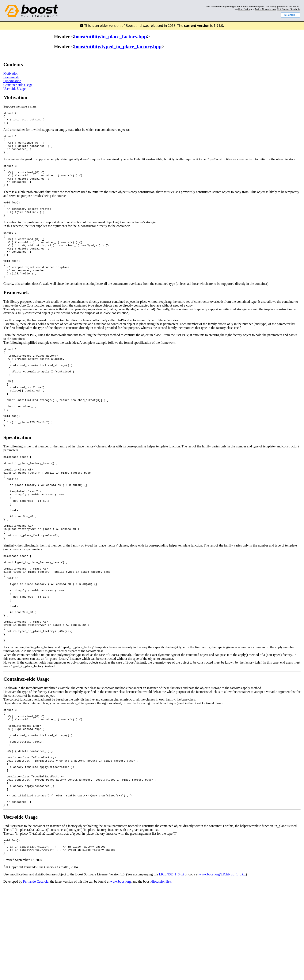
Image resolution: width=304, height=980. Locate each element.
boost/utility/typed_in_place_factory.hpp (118, 46)
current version (197, 26)
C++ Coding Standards (288, 9)
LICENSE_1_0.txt (172, 967)
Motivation (11, 73)
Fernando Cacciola (36, 975)
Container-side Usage (18, 85)
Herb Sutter (244, 9)
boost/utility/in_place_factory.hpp (111, 37)
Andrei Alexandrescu (265, 9)
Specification (12, 81)
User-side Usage (14, 89)
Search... (290, 15)
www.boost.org (120, 975)
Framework (11, 77)
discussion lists (161, 975)
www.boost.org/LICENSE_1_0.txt (223, 967)
